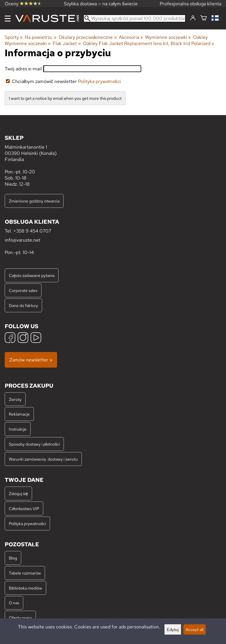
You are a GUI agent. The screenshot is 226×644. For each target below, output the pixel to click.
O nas (14, 603)
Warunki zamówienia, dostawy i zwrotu (43, 459)
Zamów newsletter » (31, 360)
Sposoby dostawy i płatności (34, 444)
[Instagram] (23, 338)
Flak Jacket (67, 43)
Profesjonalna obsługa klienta (191, 4)
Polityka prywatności (99, 81)
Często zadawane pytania (32, 275)
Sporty (14, 37)
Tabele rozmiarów (25, 573)
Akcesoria (131, 37)
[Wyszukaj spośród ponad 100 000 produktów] (134, 18)
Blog (13, 558)
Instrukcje (18, 429)
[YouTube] (36, 338)
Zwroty (15, 399)
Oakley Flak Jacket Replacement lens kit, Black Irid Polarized (149, 43)
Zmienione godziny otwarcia (34, 201)
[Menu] (8, 19)
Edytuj (173, 629)
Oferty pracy (20, 618)
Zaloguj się (18, 493)
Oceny (23, 4)
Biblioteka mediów (25, 588)
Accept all (195, 629)
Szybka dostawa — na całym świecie (101, 4)
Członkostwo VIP (24, 508)
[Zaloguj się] (193, 18)
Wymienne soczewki (168, 37)
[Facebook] (10, 338)
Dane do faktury (23, 305)
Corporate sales (23, 290)
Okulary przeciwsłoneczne (88, 37)
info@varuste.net (23, 240)
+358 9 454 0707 (32, 231)
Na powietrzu (40, 37)
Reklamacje (19, 414)
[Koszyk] (204, 18)
